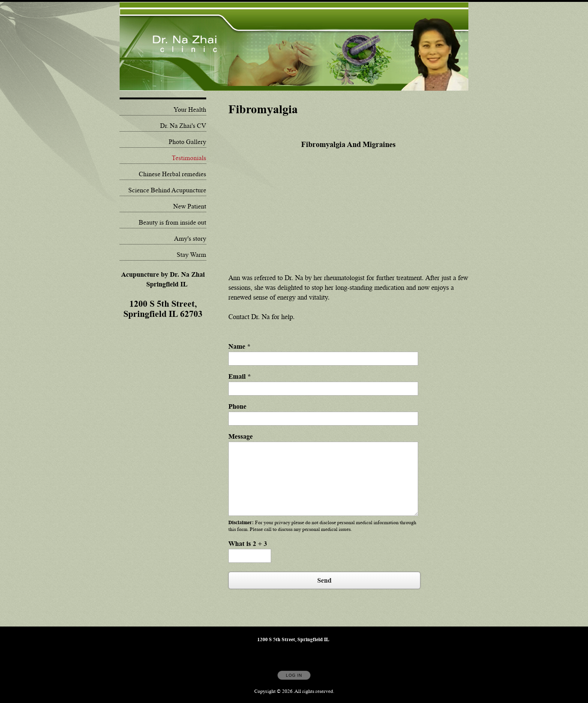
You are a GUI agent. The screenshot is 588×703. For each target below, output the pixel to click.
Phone (237, 406)
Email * (240, 376)
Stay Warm (191, 255)
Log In (294, 675)
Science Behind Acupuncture (167, 190)
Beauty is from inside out (172, 223)
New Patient (190, 207)
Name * (239, 346)
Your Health (190, 110)
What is (248, 544)
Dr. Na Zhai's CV (183, 126)
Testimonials (189, 158)
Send (324, 580)
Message (241, 436)
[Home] (294, 46)
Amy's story (190, 239)
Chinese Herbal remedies (172, 174)
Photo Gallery (187, 142)
